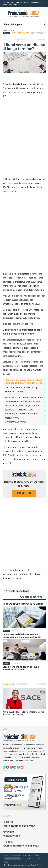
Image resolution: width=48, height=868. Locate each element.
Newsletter (7, 5)
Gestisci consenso (12, 859)
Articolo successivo (31, 597)
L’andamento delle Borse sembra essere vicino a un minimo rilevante (22, 636)
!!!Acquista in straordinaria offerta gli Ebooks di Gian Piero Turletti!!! (24, 382)
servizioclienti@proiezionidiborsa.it (21, 846)
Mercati (12, 30)
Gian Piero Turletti (20, 33)
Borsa (12, 570)
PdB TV (17, 5)
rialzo (30, 574)
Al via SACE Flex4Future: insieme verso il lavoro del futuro (23, 713)
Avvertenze (26, 3)
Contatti (16, 3)
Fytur (39, 865)
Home (5, 30)
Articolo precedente (18, 591)
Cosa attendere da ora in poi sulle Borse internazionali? (21, 668)
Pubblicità (36, 3)
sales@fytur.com (11, 836)
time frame (16, 578)
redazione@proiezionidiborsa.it (19, 826)
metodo (23, 574)
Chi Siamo (7, 3)
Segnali (6, 578)
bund (18, 570)
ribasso (38, 574)
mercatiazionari (10, 574)
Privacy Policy (28, 859)
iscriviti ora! (24, 493)
